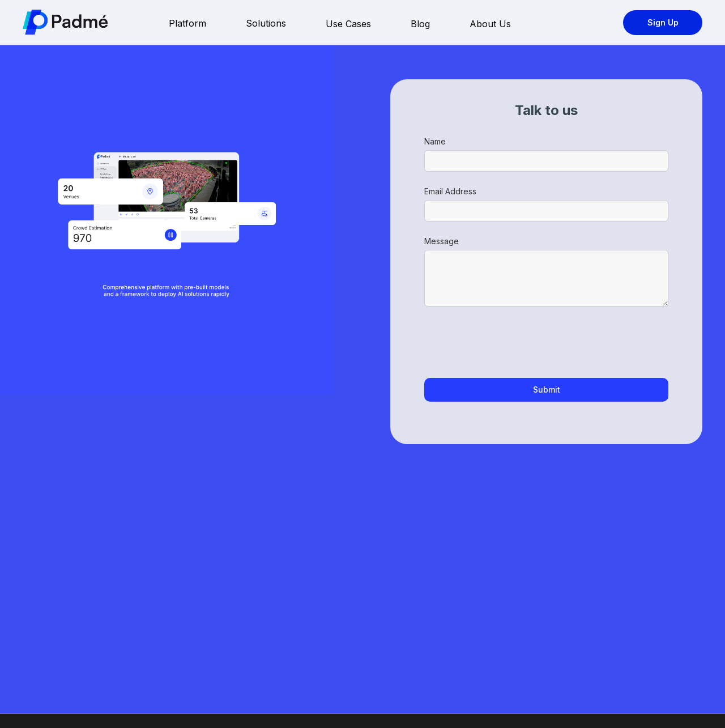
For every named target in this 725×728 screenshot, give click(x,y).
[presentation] (510, 343)
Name (435, 141)
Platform (187, 23)
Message (442, 241)
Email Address (450, 191)
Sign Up (663, 22)
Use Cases (348, 24)
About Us (490, 24)
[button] (210, 24)
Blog (420, 24)
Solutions (266, 23)
